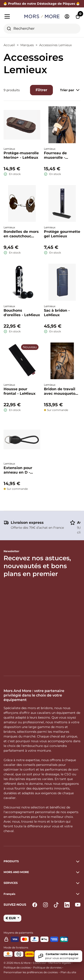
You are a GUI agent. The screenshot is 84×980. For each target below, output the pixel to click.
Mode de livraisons (16, 947)
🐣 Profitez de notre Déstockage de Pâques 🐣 (42, 4)
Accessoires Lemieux (55, 45)
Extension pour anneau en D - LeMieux (18, 470)
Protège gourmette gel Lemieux (62, 234)
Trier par (70, 90)
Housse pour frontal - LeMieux (20, 391)
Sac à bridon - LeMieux (57, 313)
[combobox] (42, 29)
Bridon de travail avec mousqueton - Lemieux (62, 391)
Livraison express (27, 523)
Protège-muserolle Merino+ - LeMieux (21, 155)
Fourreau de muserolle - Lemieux (55, 155)
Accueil (9, 45)
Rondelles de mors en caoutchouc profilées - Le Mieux (21, 234)
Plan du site (68, 972)
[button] (42, 894)
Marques (27, 45)
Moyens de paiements (18, 933)
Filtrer (41, 90)
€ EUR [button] (11, 918)
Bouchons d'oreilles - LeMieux (22, 313)
